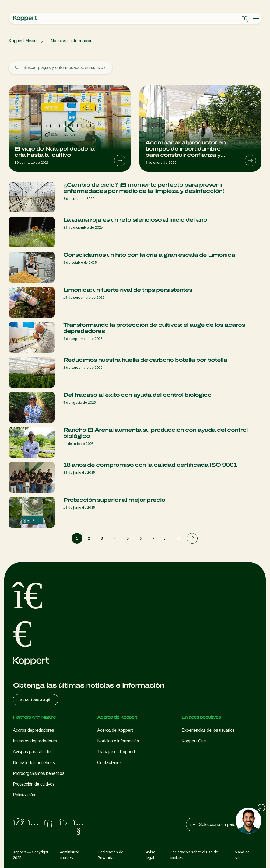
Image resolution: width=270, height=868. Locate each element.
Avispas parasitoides (33, 752)
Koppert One (194, 741)
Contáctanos (109, 763)
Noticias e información (71, 41)
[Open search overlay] (246, 19)
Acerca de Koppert (115, 730)
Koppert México (24, 41)
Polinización (24, 795)
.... (166, 538)
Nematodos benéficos (34, 763)
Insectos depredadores (35, 741)
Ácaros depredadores (34, 730)
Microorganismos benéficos (39, 773)
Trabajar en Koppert (116, 752)
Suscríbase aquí (38, 700)
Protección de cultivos (34, 784)
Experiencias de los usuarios (208, 730)
